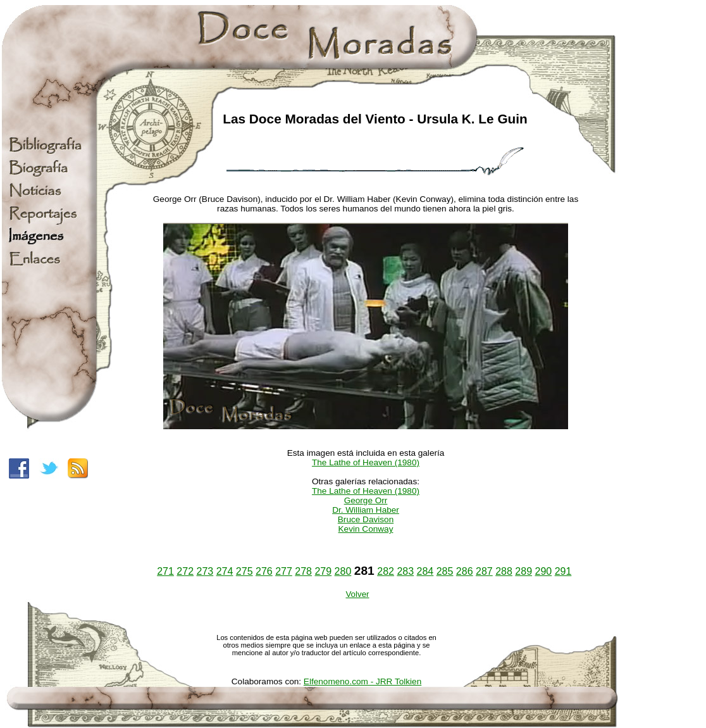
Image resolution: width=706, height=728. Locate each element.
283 (405, 571)
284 (425, 571)
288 (504, 571)
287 (484, 571)
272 (185, 571)
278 (303, 571)
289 (523, 571)
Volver (357, 594)
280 (343, 571)
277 (284, 571)
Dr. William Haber (366, 510)
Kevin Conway (366, 529)
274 (225, 571)
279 (323, 571)
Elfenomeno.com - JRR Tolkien (362, 681)
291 (563, 571)
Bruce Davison (366, 519)
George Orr (366, 500)
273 (205, 571)
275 (245, 571)
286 (465, 571)
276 (264, 571)
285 (445, 571)
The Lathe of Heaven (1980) (366, 462)
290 (543, 571)
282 (386, 571)
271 (165, 571)
